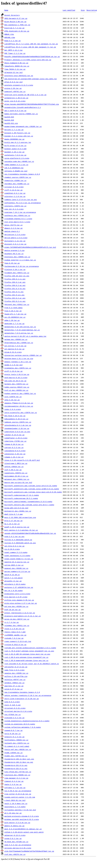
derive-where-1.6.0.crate (16, 238)
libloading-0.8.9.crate (15, 451)
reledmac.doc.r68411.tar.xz (17, 625)
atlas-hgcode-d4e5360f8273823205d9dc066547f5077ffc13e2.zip (32, 104)
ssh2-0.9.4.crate (12, 702)
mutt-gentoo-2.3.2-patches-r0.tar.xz (21, 530)
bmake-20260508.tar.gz (14, 139)
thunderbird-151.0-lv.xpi (16, 765)
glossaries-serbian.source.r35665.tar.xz (23, 355)
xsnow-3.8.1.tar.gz (13, 838)
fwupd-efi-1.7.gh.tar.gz (15, 314)
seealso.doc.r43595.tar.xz (16, 673)
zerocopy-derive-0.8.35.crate (18, 848)
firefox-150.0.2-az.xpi (15, 285)
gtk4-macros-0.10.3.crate (16, 378)
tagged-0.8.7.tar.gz (13, 730)
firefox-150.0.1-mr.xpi (15, 282)
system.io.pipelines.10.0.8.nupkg (20, 724)
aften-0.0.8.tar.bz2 (13, 82)
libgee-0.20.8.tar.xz (14, 444)
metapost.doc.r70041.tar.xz (17, 479)
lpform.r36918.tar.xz (14, 467)
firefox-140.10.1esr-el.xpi (17, 276)
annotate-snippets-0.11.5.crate (19, 85)
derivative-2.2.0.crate (15, 234)
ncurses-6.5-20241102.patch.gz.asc (20, 543)
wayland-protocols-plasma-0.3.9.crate (22, 816)
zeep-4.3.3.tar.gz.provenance (18, 845)
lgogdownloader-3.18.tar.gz (17, 428)
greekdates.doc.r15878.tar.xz (18, 368)
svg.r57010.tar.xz (13, 714)
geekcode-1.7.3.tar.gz (14, 323)
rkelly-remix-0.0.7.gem (15, 632)
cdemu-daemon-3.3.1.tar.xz (16, 165)
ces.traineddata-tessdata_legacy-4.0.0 (22, 174)
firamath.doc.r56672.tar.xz (17, 273)
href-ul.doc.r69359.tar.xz (16, 390)
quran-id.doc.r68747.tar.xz (17, 619)
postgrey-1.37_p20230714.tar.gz (19, 587)
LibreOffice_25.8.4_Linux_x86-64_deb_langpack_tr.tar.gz (30, 47)
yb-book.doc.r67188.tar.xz (16, 842)
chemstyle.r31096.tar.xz (15, 180)
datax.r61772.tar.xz (13, 225)
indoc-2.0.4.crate (13, 409)
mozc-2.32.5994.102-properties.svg (20, 517)
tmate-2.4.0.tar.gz (13, 784)
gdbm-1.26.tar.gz (12, 320)
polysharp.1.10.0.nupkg (15, 584)
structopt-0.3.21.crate (15, 708)
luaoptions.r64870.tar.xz (16, 473)
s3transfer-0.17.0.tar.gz (16, 667)
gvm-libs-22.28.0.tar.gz (15, 381)
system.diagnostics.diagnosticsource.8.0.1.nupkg (27, 721)
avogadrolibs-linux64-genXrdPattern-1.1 (23, 107)
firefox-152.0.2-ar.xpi (15, 298)
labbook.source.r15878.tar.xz (18, 422)
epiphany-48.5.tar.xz (14, 254)
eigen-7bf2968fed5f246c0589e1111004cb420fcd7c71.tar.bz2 (30, 247)
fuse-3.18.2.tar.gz (13, 311)
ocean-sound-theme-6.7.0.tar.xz (19, 559)
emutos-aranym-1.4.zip (14, 250)
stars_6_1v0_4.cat (13, 705)
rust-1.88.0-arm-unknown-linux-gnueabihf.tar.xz (26, 657)
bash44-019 (9, 120)
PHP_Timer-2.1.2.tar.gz (15, 53)
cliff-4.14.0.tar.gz (13, 190)
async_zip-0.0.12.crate (15, 101)
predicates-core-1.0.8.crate (17, 594)
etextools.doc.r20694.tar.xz (17, 257)
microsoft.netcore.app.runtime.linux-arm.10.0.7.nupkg (29, 505)
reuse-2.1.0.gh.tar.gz (14, 629)
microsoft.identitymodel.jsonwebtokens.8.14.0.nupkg (28, 501)
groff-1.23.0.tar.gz (13, 371)
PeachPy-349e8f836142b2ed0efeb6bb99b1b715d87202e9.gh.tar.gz (32, 56)
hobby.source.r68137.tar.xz (17, 387)
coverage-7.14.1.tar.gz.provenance (20, 212)
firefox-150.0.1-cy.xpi (15, 279)
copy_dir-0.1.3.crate (14, 209)
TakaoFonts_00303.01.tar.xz (17, 66)
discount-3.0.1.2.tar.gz (15, 244)
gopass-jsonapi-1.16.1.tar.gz (18, 362)
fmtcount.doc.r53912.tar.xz (17, 304)
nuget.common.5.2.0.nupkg (16, 552)
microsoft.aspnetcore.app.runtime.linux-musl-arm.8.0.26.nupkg (33, 492)
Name (6, 10)
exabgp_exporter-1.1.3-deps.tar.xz (20, 260)
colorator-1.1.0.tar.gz (15, 196)
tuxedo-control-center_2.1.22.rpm (20, 797)
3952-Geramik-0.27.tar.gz (16, 18)
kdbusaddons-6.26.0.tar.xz (16, 419)
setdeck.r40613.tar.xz (14, 683)
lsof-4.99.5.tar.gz (13, 470)
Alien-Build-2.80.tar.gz (15, 22)
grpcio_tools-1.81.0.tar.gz (17, 374)
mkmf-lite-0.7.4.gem (13, 514)
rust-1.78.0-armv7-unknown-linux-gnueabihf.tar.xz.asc (29, 651)
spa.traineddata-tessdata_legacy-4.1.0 (22, 692)
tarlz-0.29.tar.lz (13, 734)
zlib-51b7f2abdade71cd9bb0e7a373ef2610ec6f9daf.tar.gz (29, 851)
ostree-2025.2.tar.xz (14, 565)
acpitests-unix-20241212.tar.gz (19, 76)
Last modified (69, 10)
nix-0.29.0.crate (12, 549)
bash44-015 (9, 117)
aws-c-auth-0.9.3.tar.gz (15, 111)
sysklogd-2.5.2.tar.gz (14, 718)
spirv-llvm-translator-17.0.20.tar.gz (22, 699)
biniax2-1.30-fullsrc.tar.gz (17, 133)
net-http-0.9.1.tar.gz (14, 546)
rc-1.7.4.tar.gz (12, 622)
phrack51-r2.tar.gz (13, 581)
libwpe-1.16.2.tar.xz (14, 457)
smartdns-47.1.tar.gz (14, 686)
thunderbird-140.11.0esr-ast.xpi (19, 759)
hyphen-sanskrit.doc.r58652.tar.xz (20, 393)
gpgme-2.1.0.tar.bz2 (13, 365)
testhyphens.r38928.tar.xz (16, 740)
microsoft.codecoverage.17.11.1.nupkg (22, 495)
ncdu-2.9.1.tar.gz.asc (14, 536)
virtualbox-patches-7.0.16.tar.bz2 (20, 810)
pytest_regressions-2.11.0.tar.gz (20, 613)
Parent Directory (12, 15)
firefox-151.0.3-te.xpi (15, 289)
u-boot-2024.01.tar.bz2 (15, 800)
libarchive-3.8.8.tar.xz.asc (17, 432)
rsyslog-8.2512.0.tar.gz (15, 645)
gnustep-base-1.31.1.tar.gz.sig (19, 358)
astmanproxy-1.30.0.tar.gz (16, 98)
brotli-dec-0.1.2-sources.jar (18, 142)
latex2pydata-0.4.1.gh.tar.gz (18, 425)
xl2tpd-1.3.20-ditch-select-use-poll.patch (24, 832)
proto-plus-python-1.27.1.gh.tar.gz (21, 603)
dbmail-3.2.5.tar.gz (13, 228)
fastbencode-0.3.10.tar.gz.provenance (22, 266)
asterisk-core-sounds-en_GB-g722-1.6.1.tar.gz (25, 95)
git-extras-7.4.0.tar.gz (15, 346)
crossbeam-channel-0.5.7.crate (18, 219)
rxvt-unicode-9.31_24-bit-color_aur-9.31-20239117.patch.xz (32, 664)
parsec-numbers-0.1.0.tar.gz (17, 571)
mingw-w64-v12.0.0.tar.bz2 (16, 508)
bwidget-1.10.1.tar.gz (14, 152)
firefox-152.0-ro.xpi (14, 292)
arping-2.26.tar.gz (13, 88)
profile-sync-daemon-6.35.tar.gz (19, 600)
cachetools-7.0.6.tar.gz (15, 155)
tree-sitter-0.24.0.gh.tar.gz (18, 794)
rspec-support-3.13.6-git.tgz (18, 641)
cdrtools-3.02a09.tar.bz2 (16, 171)
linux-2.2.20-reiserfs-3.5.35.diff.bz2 (22, 460)
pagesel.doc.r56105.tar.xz (16, 568)
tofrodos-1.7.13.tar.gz (15, 788)
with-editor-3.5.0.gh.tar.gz (17, 823)
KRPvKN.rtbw (10, 37)
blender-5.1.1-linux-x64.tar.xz (19, 136)
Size (83, 10)
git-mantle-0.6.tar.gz (14, 349)
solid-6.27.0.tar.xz (13, 689)
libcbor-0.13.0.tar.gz (14, 435)
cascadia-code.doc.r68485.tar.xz (19, 161)
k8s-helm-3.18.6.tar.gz (15, 416)
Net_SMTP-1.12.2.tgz (13, 50)
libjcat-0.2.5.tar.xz (14, 447)
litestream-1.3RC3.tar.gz (16, 463)
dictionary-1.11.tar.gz (15, 241)
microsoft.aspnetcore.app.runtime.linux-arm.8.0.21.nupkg (31, 486)
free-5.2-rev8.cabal (13, 308)
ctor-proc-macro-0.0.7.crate (17, 222)
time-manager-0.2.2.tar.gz (16, 778)
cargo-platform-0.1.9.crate (17, 158)
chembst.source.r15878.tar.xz (18, 177)
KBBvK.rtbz (9, 34)
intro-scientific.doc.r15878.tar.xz (21, 412)
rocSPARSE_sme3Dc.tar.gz (15, 635)
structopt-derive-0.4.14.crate (18, 711)
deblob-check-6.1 (12, 231)
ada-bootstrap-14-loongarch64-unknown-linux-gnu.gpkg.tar (31, 79)
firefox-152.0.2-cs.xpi (15, 301)
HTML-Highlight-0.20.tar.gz (17, 31)
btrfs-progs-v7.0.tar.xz (15, 145)
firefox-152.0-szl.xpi (14, 295)
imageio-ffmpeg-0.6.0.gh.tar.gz (19, 403)
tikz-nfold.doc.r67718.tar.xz (18, 772)
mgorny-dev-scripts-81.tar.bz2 (18, 482)
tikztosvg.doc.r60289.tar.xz (17, 775)
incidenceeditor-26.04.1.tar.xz (19, 406)
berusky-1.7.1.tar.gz (14, 130)
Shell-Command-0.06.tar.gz (16, 63)
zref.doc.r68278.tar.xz (15, 854)
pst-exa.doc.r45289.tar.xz (16, 606)
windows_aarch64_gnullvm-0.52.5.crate (22, 819)
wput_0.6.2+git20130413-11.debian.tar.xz (23, 829)
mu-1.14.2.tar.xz (12, 524)
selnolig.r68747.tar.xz (15, 679)
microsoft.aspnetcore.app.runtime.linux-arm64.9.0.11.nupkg (32, 489)
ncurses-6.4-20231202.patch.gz (18, 540)
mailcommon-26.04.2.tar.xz (16, 476)
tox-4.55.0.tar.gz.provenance (18, 791)
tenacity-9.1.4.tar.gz (14, 737)
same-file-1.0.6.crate (14, 670)
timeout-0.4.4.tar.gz (14, 781)
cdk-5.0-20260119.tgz (14, 168)
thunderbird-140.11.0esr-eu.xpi (19, 762)
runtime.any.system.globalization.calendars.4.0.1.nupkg (30, 648)
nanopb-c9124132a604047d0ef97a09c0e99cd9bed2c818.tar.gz (30, 533)
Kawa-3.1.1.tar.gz (13, 41)
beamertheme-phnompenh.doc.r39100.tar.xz (23, 126)
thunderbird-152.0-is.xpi (16, 768)
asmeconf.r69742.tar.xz (15, 91)
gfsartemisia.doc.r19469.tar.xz (19, 343)
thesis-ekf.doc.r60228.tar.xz (18, 749)
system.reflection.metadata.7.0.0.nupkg (23, 727)
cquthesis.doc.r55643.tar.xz (17, 215)
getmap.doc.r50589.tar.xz (16, 339)
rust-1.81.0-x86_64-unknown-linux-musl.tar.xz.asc (27, 654)
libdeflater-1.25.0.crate (16, 438)
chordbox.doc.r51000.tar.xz (17, 184)
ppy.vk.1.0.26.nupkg (13, 590)
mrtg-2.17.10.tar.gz (13, 521)
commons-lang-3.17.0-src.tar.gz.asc (21, 200)
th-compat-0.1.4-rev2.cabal (17, 746)
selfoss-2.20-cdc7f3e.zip (16, 676)
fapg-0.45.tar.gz (12, 263)
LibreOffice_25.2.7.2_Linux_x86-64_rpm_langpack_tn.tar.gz (31, 44)
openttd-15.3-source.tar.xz (17, 562)
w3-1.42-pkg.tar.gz (13, 813)
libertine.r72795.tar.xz (15, 441)
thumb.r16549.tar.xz (13, 753)
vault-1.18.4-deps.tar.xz (16, 803)
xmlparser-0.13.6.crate (15, 835)
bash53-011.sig (11, 123)
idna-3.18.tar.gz (12, 400)
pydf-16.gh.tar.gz (13, 610)
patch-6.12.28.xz (12, 575)
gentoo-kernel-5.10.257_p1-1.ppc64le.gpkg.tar (25, 336)
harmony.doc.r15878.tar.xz (16, 384)
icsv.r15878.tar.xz (13, 397)
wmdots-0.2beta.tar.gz (14, 826)
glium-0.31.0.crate (13, 352)
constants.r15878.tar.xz (15, 206)
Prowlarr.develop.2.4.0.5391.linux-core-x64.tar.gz (28, 60)
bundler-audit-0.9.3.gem (15, 149)
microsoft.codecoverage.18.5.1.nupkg (21, 498)
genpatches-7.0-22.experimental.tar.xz (22, 330)
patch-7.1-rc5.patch (13, 578)
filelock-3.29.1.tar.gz (15, 269)
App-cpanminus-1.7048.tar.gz (17, 25)
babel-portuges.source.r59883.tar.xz (21, 114)
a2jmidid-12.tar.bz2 (13, 72)
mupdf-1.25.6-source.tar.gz (17, 527)
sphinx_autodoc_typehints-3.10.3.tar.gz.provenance (28, 695)
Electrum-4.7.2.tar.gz (14, 28)
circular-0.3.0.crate (14, 187)
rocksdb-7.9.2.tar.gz (14, 638)
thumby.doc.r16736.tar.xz (16, 756)
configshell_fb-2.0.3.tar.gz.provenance (23, 203)
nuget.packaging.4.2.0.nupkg (17, 556)
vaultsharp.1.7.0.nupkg (15, 807)
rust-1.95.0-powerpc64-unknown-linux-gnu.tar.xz (26, 660)
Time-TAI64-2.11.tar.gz (15, 69)
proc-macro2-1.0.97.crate (16, 597)
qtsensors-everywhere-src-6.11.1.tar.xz (23, 616)
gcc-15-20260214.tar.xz (15, 317)
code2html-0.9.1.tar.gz (15, 193)
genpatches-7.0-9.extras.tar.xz (19, 333)
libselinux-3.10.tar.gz (15, 454)
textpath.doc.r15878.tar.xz (17, 743)
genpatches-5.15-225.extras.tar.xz (20, 327)
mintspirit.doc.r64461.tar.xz (18, 511)
